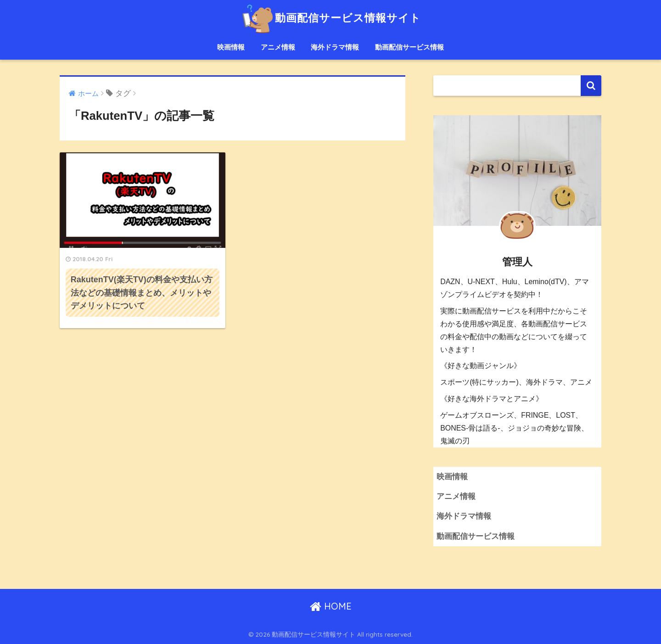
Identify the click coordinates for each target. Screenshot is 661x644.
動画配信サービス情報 (409, 47)
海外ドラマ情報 (335, 47)
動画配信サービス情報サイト (330, 18)
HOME (331, 606)
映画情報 (231, 47)
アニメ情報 (278, 47)
